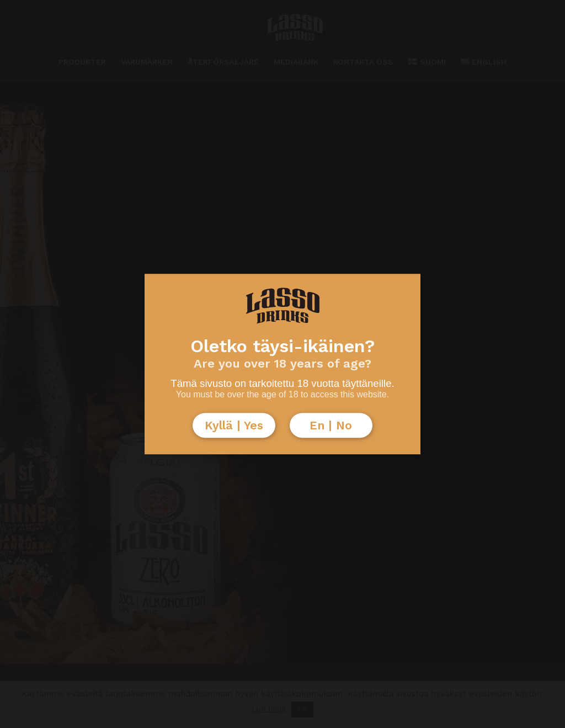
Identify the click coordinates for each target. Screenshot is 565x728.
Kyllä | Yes (234, 425)
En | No (331, 425)
